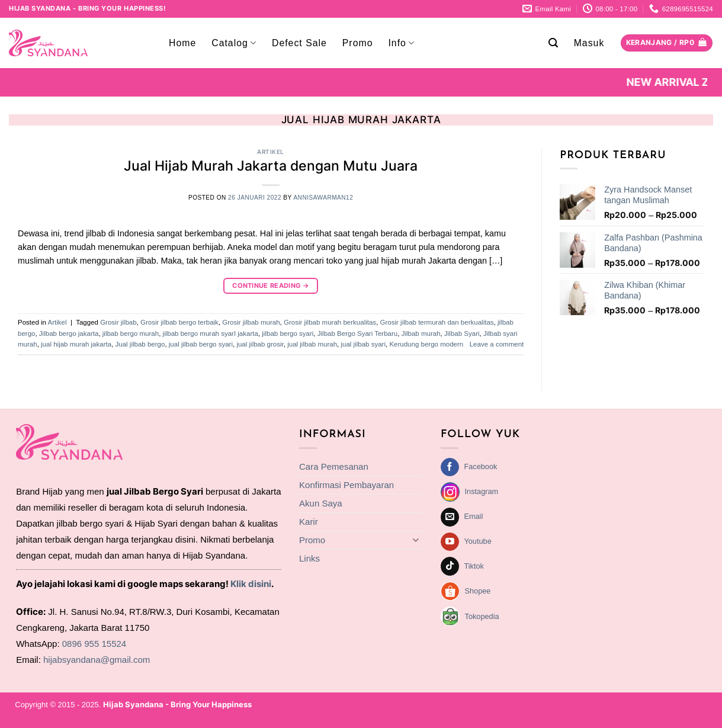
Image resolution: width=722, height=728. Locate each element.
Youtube (477, 541)
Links (309, 558)
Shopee (478, 591)
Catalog (234, 43)
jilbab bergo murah (131, 333)
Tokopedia (482, 616)
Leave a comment (497, 344)
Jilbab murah (421, 333)
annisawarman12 (323, 198)
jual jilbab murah (312, 344)
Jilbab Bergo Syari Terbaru (358, 333)
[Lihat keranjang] (667, 43)
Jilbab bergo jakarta (69, 333)
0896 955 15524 (94, 644)
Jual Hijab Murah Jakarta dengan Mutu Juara (271, 166)
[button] (553, 43)
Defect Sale (299, 43)
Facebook (480, 466)
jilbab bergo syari (288, 333)
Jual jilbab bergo (140, 344)
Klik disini (251, 584)
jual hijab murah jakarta (76, 344)
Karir (309, 522)
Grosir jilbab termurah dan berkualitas (437, 322)
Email (473, 516)
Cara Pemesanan (334, 466)
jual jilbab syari (363, 344)
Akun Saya (321, 503)
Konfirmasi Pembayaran (346, 485)
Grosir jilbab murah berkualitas (330, 322)
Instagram (482, 491)
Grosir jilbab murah (251, 322)
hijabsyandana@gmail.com (97, 660)
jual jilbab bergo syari (201, 344)
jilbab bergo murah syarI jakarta (211, 333)
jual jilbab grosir (260, 344)
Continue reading (271, 286)
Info (401, 43)
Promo (358, 43)
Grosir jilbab (118, 322)
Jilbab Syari (462, 333)
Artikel (271, 152)
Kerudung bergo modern (426, 344)
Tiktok (474, 566)
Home (182, 43)
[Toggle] (416, 540)
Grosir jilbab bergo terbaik (179, 322)
